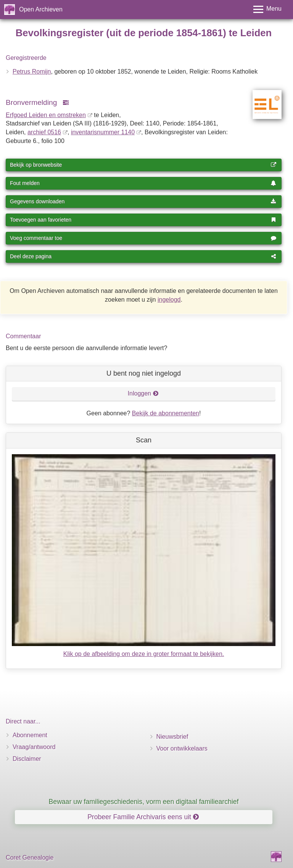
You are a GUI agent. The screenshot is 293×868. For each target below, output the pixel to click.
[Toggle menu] (267, 9)
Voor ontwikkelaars (182, 748)
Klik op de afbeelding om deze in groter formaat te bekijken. (144, 654)
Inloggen (143, 393)
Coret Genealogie (30, 858)
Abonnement (30, 735)
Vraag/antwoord (34, 747)
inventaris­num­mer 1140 (103, 132)
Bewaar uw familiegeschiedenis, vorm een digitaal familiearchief (144, 802)
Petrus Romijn (32, 72)
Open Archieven (41, 9)
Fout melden (143, 183)
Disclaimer (27, 759)
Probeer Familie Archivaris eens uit (143, 817)
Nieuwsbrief (172, 737)
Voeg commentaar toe (143, 238)
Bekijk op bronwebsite (143, 165)
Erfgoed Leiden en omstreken (46, 115)
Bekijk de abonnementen (166, 413)
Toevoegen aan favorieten (143, 220)
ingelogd (169, 300)
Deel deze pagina (143, 256)
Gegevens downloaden (143, 201)
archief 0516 (44, 132)
